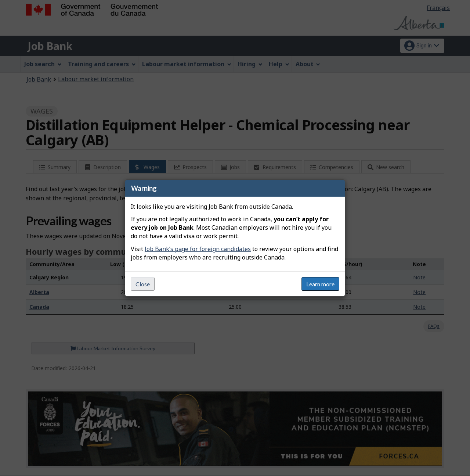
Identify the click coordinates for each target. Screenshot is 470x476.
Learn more (320, 284)
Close (143, 284)
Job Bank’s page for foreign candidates (198, 249)
